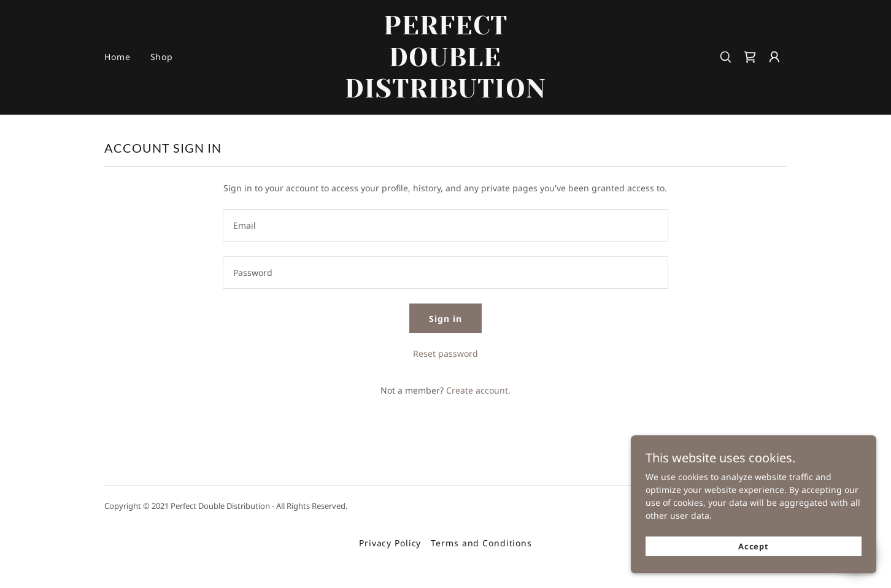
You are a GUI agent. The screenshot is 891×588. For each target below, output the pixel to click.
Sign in (445, 319)
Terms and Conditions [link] (481, 543)
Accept (754, 546)
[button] (774, 57)
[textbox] (445, 225)
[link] (446, 94)
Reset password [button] (445, 353)
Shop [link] (162, 57)
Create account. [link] (478, 390)
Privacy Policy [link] (390, 543)
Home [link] (118, 57)
